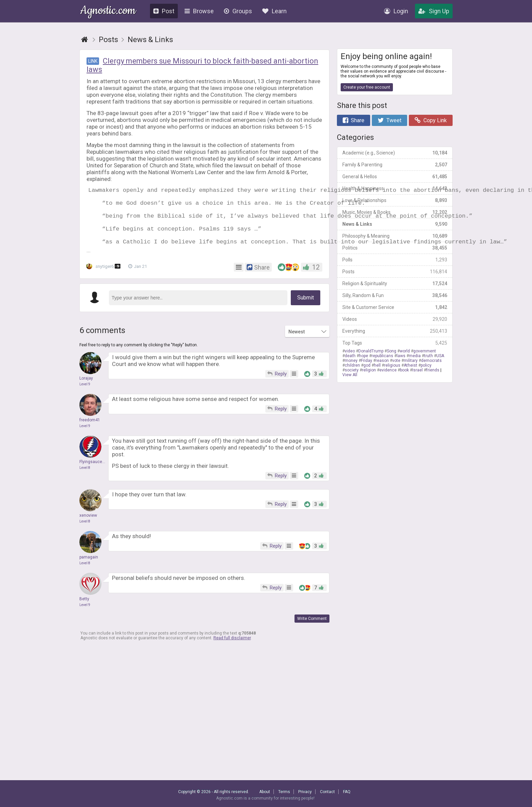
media (415, 356)
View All (350, 375)
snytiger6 (105, 279)
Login (396, 11)
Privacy (305, 792)
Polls (395, 260)
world (405, 351)
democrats (431, 361)
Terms (284, 792)
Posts (395, 272)
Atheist (411, 365)
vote (396, 361)
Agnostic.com (108, 11)
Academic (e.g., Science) (395, 153)
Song (392, 351)
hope (364, 356)
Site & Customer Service (395, 307)
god (367, 365)
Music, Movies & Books (395, 212)
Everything (395, 331)
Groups (238, 11)
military (411, 361)
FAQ (347, 792)
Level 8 (85, 480)
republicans (382, 356)
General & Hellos (395, 177)
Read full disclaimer (232, 650)
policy (426, 365)
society (352, 370)
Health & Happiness (395, 188)
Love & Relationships (395, 200)
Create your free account (367, 87)
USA (440, 356)
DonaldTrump (371, 351)
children (352, 365)
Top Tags (395, 343)
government (425, 351)
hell (377, 365)
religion (369, 370)
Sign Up (434, 11)
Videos (395, 319)
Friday (367, 361)
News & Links (395, 224)
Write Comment (312, 631)
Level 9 (85, 396)
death (350, 356)
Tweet (389, 120)
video (350, 351)
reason (382, 361)
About (265, 792)
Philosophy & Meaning (395, 236)
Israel (417, 370)
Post (164, 11)
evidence (388, 370)
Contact (327, 792)
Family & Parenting (395, 165)
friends (433, 370)
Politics (395, 248)
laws (401, 356)
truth (429, 356)
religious (392, 365)
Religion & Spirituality (395, 283)
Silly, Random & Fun (395, 295)
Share (354, 120)
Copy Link (431, 120)
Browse (199, 11)
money (351, 361)
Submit (306, 310)
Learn (274, 11)
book (404, 370)
